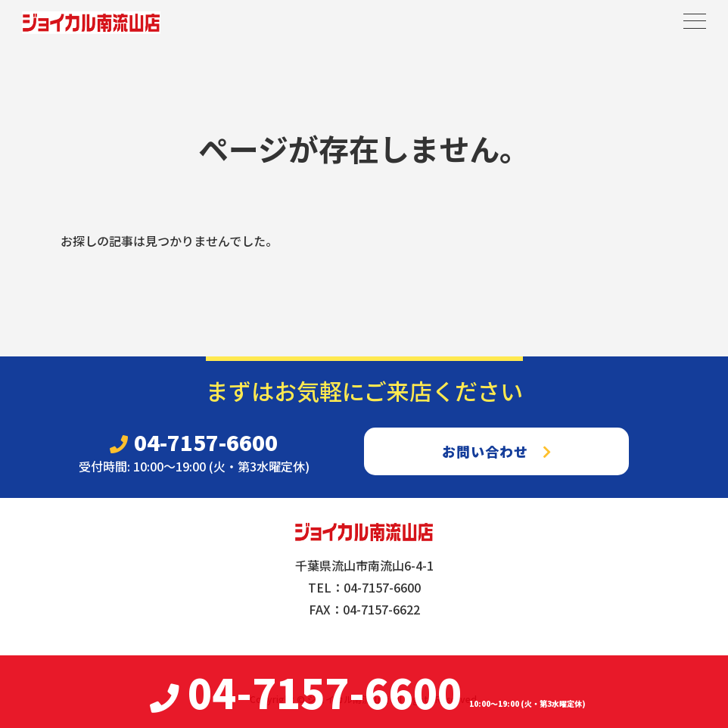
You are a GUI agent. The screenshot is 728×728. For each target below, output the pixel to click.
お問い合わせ (497, 451)
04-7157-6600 (194, 442)
